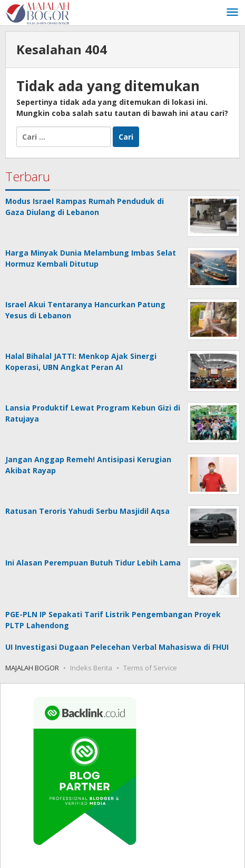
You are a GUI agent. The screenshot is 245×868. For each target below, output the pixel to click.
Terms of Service (150, 668)
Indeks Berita (91, 668)
